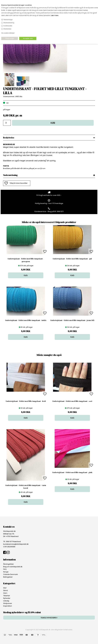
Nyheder (7, 598)
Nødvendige (8, 20)
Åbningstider (9, 564)
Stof (5, 588)
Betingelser (8, 577)
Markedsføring (9, 23)
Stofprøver (8, 603)
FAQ (5, 569)
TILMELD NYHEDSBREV (49, 618)
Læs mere (55, 15)
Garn (5, 593)
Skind (5, 590)
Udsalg (6, 601)
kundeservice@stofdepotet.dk (16, 544)
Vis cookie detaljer (8, 33)
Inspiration (8, 606)
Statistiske (7, 29)
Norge (6, 572)
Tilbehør (7, 596)
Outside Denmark (11, 574)
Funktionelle (8, 26)
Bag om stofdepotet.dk (13, 567)
